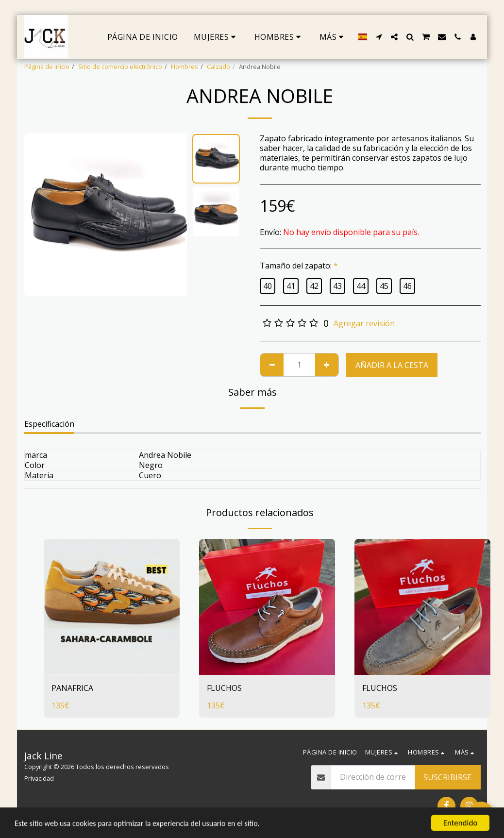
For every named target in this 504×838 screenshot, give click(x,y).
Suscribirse (447, 777)
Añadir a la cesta (392, 365)
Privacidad (39, 778)
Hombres (185, 67)
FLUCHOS (224, 688)
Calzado (218, 67)
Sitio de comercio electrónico (120, 67)
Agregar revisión (364, 323)
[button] (379, 37)
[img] (112, 607)
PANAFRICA (72, 688)
